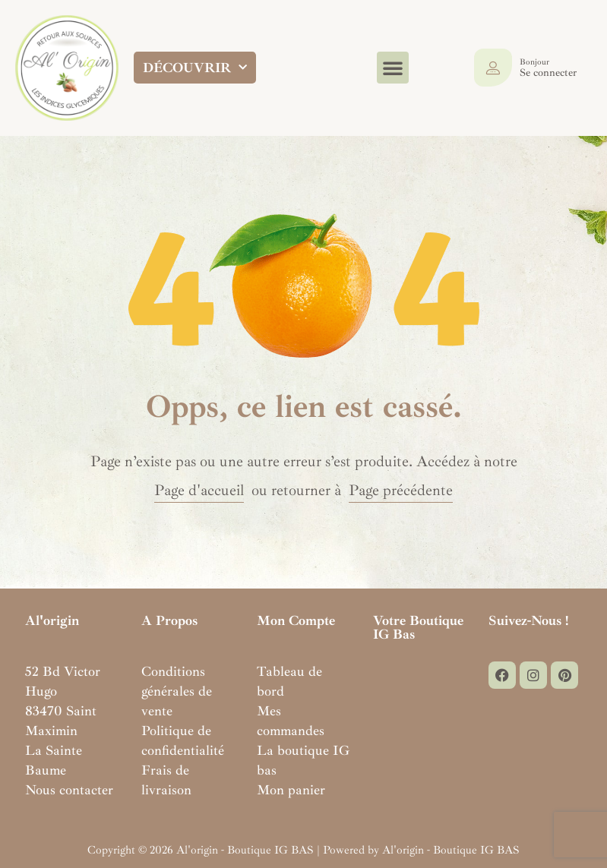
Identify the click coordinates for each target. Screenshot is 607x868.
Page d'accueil (199, 490)
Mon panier (291, 790)
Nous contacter (69, 790)
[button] (393, 68)
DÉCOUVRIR (195, 68)
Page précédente (401, 490)
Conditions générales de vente (177, 691)
